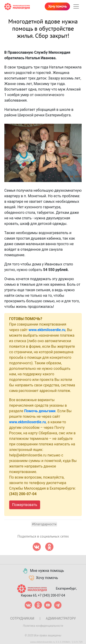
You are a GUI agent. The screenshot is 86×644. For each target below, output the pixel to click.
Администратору (61, 618)
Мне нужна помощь (43, 571)
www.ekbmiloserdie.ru (47, 330)
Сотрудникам (22, 618)
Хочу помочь (57, 6)
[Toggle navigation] (76, 6)
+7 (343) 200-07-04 (51, 595)
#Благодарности (44, 524)
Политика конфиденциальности (43, 626)
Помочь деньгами (40, 411)
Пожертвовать (25, 505)
